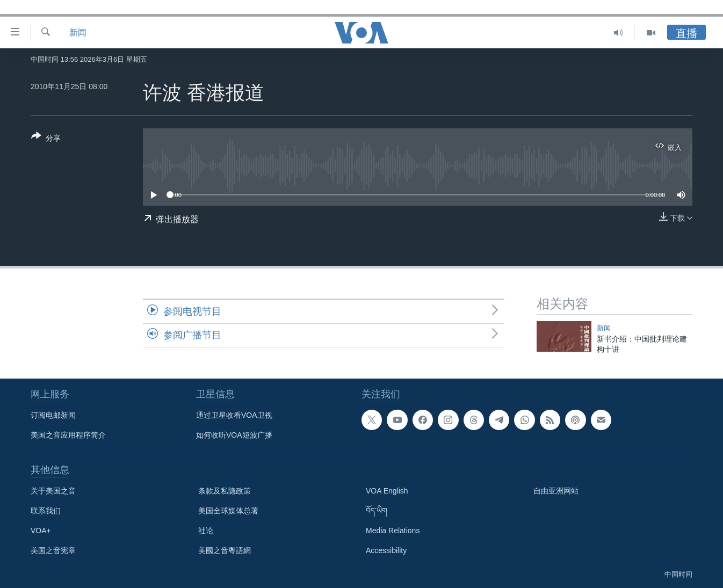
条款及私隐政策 (225, 491)
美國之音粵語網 (225, 550)
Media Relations (393, 531)
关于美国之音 (53, 491)
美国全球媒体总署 (228, 511)
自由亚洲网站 (556, 491)
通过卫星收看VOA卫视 (234, 415)
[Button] (46, 139)
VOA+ (41, 531)
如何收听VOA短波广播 (234, 435)
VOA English (387, 491)
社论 (206, 531)
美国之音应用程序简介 (68, 435)
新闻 (78, 32)
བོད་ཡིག (377, 511)
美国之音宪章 (53, 550)
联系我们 (46, 511)
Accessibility (386, 550)
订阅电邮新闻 (53, 415)
